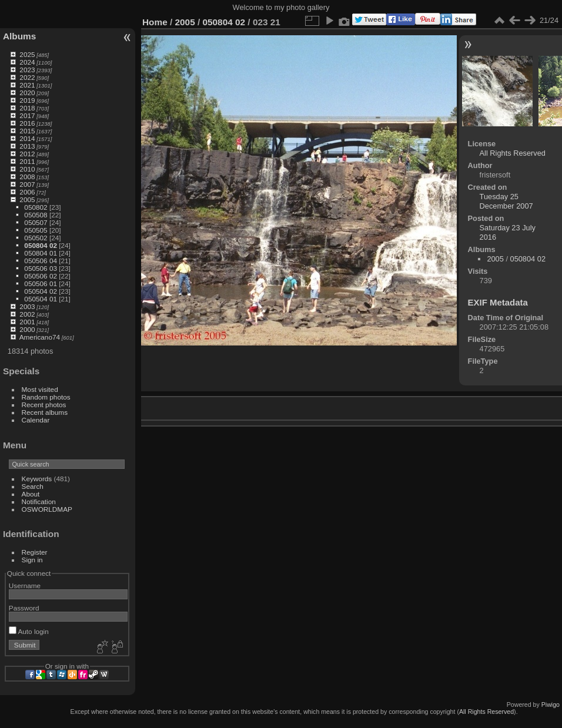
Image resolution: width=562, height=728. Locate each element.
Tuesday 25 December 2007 (506, 201)
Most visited (40, 389)
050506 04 (41, 261)
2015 (27, 131)
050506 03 (41, 268)
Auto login (29, 631)
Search (33, 486)
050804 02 (41, 245)
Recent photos (44, 405)
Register (35, 552)
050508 (36, 215)
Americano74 (40, 337)
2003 (27, 306)
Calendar (36, 420)
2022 (27, 77)
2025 (27, 54)
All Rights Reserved (513, 153)
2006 (27, 192)
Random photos (46, 397)
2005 (27, 199)
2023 (27, 70)
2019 (27, 100)
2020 (27, 93)
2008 (27, 177)
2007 (27, 184)
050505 (36, 230)
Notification (39, 501)
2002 (27, 314)
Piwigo (551, 704)
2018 (27, 108)
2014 (27, 138)
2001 (27, 322)
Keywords (37, 479)
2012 (27, 154)
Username (25, 586)
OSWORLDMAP (47, 509)
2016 (27, 123)
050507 (36, 222)
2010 (27, 169)
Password (24, 608)
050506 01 (41, 284)
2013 (27, 146)
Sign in (32, 560)
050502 (36, 238)
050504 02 (41, 291)
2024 (27, 62)
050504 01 (41, 299)
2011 (27, 161)
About (31, 494)
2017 (27, 115)
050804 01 (41, 253)
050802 (36, 207)
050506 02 (41, 276)
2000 (27, 329)
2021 (27, 85)
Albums (19, 36)
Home (155, 22)
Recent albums (45, 412)
